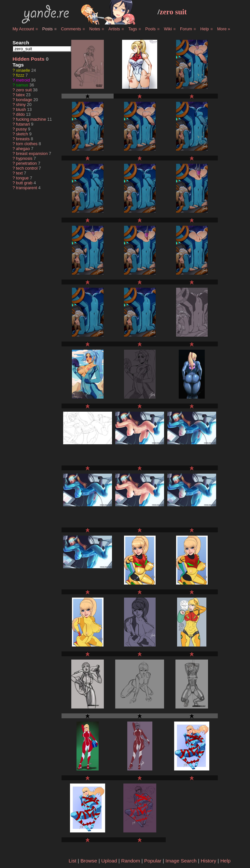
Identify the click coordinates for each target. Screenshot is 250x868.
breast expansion (32, 153)
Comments (71, 29)
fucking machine (31, 119)
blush (21, 109)
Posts (48, 29)
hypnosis (24, 158)
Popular (153, 861)
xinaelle (23, 70)
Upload (109, 861)
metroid (23, 80)
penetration (26, 163)
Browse (89, 861)
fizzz (20, 75)
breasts (23, 139)
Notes (95, 29)
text (19, 173)
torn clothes (27, 144)
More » (224, 29)
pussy (21, 129)
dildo (20, 114)
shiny (21, 105)
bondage (24, 100)
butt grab (24, 183)
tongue (22, 178)
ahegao (23, 149)
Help (204, 29)
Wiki (168, 29)
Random (131, 861)
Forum (186, 29)
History (208, 861)
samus (22, 85)
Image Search (181, 861)
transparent (27, 188)
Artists (114, 29)
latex (20, 95)
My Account (23, 29)
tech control (27, 168)
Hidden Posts (28, 59)
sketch (22, 134)
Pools (150, 29)
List (73, 861)
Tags (133, 29)
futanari (23, 124)
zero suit (173, 12)
